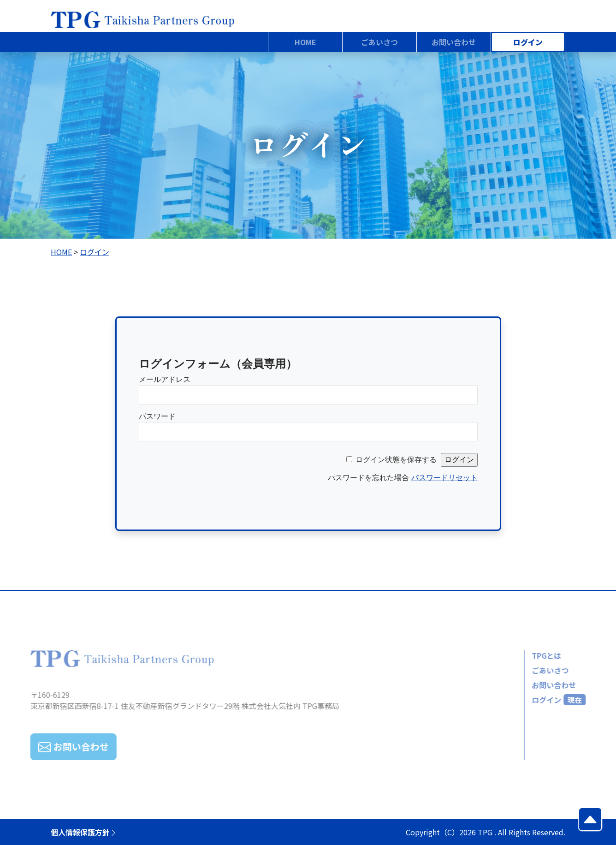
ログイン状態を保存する (396, 460)
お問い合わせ (535, 685)
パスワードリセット (444, 478)
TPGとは (528, 655)
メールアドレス (165, 379)
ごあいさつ (532, 670)
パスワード (157, 416)
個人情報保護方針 (84, 832)
